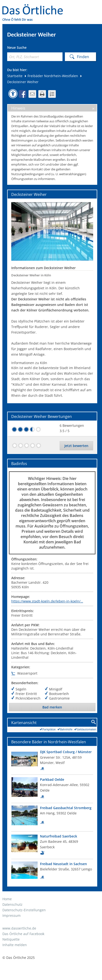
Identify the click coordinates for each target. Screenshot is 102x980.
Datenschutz (12, 904)
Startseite (15, 76)
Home (7, 899)
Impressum (11, 915)
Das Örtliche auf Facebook (23, 934)
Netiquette (11, 939)
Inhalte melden (15, 945)
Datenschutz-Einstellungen (24, 910)
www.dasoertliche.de (19, 928)
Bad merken (52, 707)
